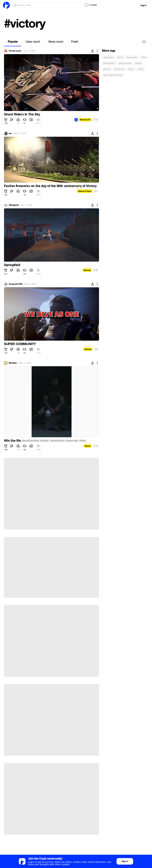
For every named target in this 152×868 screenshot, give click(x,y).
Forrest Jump (15, 51)
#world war (119, 69)
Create (90, 5)
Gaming (87, 270)
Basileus (13, 363)
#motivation (31, 441)
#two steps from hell (113, 75)
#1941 (141, 69)
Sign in (125, 861)
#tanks (138, 63)
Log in (143, 5)
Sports (88, 446)
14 (96, 446)
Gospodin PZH (16, 284)
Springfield (12, 265)
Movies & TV (85, 120)
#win (83, 441)
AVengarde (14, 205)
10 (96, 270)
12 (96, 120)
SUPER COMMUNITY (20, 344)
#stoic (45, 441)
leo (10, 133)
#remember (132, 57)
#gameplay (109, 57)
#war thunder (125, 63)
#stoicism (57, 441)
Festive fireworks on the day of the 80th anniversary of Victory (50, 186)
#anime (107, 69)
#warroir (72, 441)
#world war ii (109, 63)
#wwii (144, 57)
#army (131, 69)
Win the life (13, 441)
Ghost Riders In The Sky (22, 114)
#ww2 (120, 57)
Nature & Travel (85, 191)
